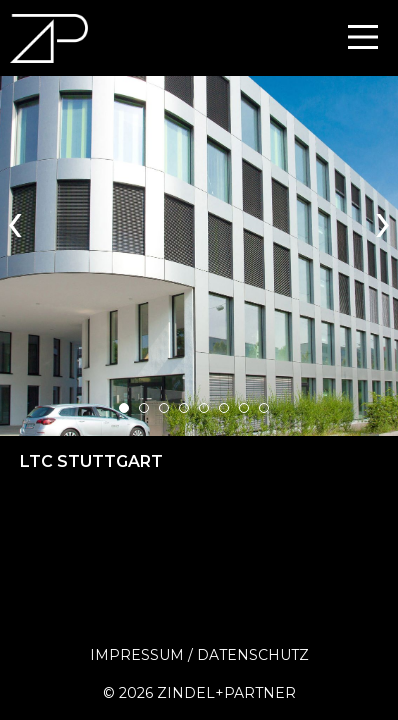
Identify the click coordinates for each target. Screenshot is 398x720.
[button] (124, 408)
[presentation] (15, 219)
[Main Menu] (363, 37)
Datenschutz (253, 655)
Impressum (137, 655)
